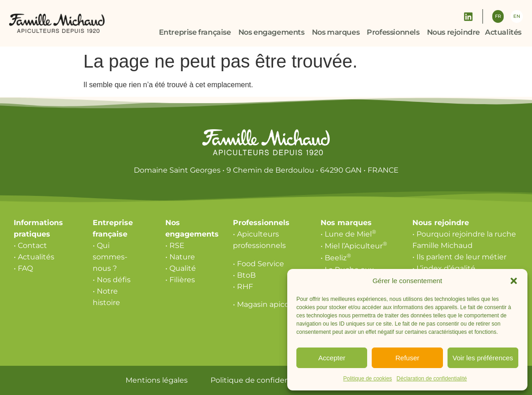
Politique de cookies (368, 379)
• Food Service (258, 264)
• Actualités (34, 257)
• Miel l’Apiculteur (354, 246)
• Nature (180, 257)
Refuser (408, 358)
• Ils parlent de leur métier (459, 257)
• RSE (175, 245)
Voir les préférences (483, 358)
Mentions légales (157, 380)
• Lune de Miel (348, 234)
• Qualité (181, 268)
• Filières (180, 280)
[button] (514, 281)
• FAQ (23, 268)
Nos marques (346, 223)
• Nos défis (112, 280)
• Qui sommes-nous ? (110, 257)
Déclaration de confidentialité (432, 379)
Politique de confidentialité (260, 380)
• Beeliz (336, 258)
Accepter (332, 358)
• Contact (30, 245)
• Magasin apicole (264, 304)
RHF (245, 287)
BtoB (246, 275)
